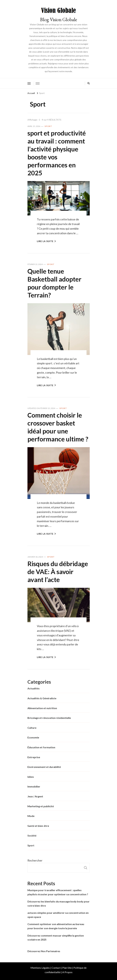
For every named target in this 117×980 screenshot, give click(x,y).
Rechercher (35, 860)
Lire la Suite (46, 241)
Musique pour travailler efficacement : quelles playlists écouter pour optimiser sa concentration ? (58, 892)
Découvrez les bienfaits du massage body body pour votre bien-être (58, 903)
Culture (32, 728)
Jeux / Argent (35, 796)
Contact (56, 968)
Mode (31, 816)
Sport (48, 126)
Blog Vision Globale (59, 20)
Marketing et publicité (41, 806)
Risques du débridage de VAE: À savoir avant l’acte (58, 572)
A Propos (67, 972)
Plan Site (67, 968)
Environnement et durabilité (44, 767)
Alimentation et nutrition (42, 708)
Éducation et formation (41, 747)
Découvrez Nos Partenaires (44, 951)
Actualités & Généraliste (42, 698)
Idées (31, 777)
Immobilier (34, 786)
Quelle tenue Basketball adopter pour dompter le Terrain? (54, 283)
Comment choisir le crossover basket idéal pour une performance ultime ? (58, 427)
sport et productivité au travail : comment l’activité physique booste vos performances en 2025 (57, 153)
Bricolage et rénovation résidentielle (49, 718)
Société (32, 835)
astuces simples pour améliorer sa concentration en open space (58, 915)
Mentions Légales (40, 968)
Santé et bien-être (38, 826)
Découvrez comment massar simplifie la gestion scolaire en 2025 (56, 938)
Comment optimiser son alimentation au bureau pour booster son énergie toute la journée (56, 926)
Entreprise (34, 757)
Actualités (34, 688)
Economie (33, 737)
